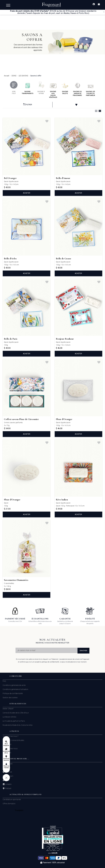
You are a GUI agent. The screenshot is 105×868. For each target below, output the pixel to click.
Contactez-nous (11, 749)
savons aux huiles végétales (53, 90)
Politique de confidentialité (13, 693)
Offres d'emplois (9, 804)
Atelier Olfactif (8, 709)
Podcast (8, 788)
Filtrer (28, 104)
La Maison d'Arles (9, 717)
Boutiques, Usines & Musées (13, 740)
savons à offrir (41, 88)
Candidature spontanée (12, 799)
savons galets (65, 88)
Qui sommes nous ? (10, 736)
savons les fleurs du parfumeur (91, 89)
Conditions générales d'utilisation (15, 689)
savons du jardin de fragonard (77, 89)
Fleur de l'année (6, 767)
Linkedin (8, 784)
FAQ (4, 681)
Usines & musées (6, 759)
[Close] (104, 12)
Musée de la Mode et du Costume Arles (17, 725)
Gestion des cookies (10, 698)
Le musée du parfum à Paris (14, 721)
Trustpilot (19, 810)
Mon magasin (6, 745)
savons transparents (28, 88)
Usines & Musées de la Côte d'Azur (16, 713)
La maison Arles (6, 752)
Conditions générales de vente (14, 685)
